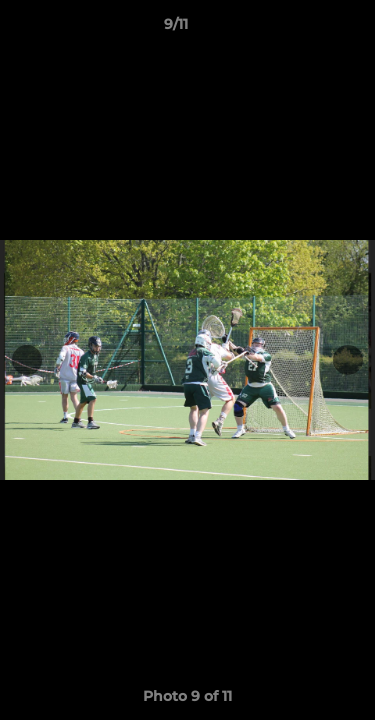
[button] (303, 29)
